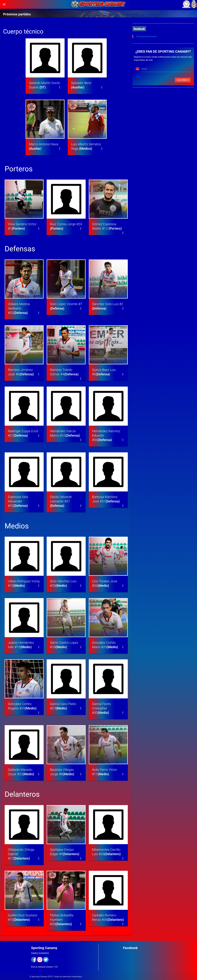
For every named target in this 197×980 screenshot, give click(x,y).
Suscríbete (183, 80)
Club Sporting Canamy (146, 36)
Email (144, 69)
